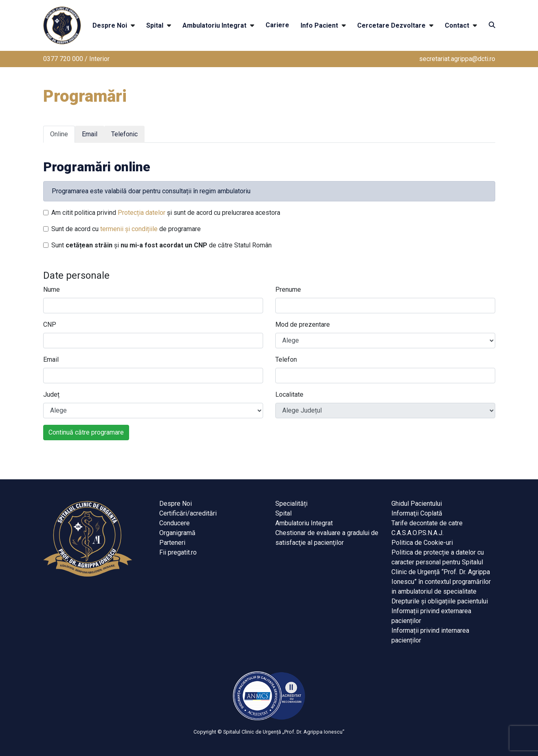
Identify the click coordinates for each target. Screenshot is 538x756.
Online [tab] (59, 134)
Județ (51, 394)
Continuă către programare (86, 432)
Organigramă (177, 533)
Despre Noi (110, 25)
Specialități (291, 504)
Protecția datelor (142, 213)
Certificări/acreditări (188, 513)
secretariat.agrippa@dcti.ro (457, 59)
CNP (50, 324)
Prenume (288, 290)
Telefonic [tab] (124, 134)
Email (51, 359)
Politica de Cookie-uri (422, 543)
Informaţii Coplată (417, 513)
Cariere (277, 25)
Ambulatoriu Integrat (214, 25)
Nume (52, 290)
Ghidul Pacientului (417, 504)
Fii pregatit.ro (178, 552)
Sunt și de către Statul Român (161, 245)
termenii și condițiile (129, 229)
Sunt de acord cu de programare (126, 229)
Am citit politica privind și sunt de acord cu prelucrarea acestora (166, 213)
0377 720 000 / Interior (76, 59)
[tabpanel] (269, 295)
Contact (457, 25)
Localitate (289, 394)
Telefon (286, 359)
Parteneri (172, 543)
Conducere (175, 523)
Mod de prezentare (303, 324)
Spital (155, 25)
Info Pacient (319, 25)
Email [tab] (90, 134)
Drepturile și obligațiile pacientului (440, 601)
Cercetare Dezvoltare (391, 25)
